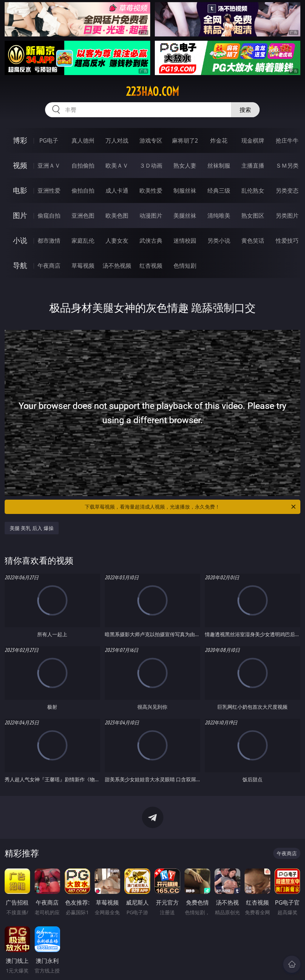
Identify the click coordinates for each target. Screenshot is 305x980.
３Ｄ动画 (151, 165)
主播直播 (253, 165)
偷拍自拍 (83, 190)
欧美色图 (117, 216)
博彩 (20, 140)
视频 (20, 165)
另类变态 (287, 190)
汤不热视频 (117, 266)
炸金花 (219, 140)
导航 (20, 265)
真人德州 (83, 140)
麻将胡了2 (185, 140)
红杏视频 (151, 266)
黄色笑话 (253, 241)
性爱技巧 (287, 241)
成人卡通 (117, 190)
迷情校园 (185, 241)
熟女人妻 (185, 165)
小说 (20, 240)
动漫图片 (151, 216)
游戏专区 (151, 140)
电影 (20, 190)
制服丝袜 (185, 190)
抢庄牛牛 (287, 140)
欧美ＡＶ (117, 165)
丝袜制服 (219, 165)
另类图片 (287, 216)
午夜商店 (49, 266)
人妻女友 (117, 241)
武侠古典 (151, 241)
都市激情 (49, 241)
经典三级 (219, 190)
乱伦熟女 (253, 190)
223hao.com (152, 91)
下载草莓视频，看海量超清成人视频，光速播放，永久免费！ (191, 507)
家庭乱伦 (83, 241)
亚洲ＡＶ (49, 165)
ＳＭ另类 (287, 165)
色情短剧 (185, 266)
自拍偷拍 (83, 165)
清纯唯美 (219, 216)
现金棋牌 (253, 140)
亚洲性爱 (49, 190)
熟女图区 (253, 216)
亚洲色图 (83, 216)
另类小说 (219, 241)
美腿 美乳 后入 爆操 (32, 528)
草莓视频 (83, 266)
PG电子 (49, 140)
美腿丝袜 (185, 216)
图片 (20, 215)
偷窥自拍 (49, 216)
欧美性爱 (151, 190)
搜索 (245, 110)
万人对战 (117, 140)
